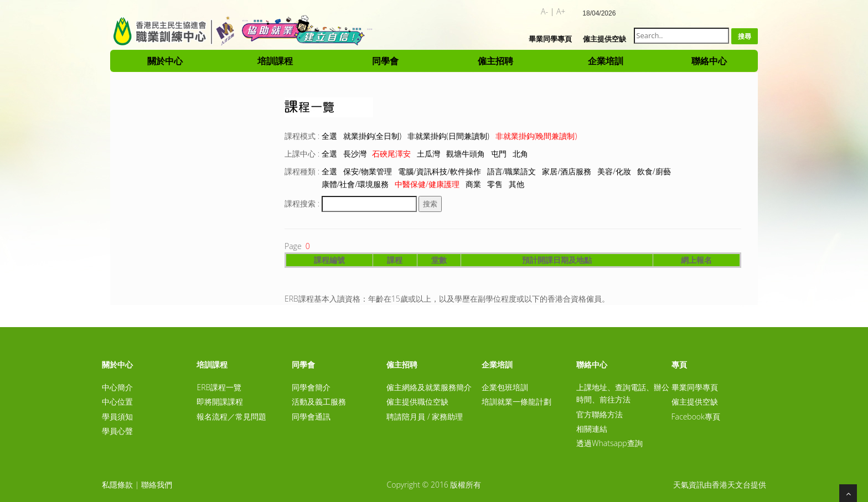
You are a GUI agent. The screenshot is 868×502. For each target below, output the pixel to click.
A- (544, 11)
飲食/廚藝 (654, 171)
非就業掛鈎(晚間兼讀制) (536, 136)
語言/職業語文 (512, 171)
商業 (473, 184)
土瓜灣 (428, 154)
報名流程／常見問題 (231, 416)
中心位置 (117, 402)
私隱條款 (117, 485)
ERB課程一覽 (219, 387)
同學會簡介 (311, 387)
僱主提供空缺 (604, 39)
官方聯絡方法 (600, 414)
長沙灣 (355, 154)
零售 (495, 184)
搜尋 (745, 36)
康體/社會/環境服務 (355, 184)
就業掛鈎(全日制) (373, 136)
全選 (329, 136)
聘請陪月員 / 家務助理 (425, 416)
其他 (516, 184)
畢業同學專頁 (550, 39)
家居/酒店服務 (567, 171)
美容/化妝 (614, 171)
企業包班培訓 (505, 387)
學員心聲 (117, 431)
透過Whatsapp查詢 (609, 443)
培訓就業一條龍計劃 (516, 402)
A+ (561, 11)
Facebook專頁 (696, 416)
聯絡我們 (157, 485)
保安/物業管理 (368, 171)
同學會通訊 (311, 416)
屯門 (499, 154)
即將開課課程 (220, 402)
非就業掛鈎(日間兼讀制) (448, 136)
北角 (520, 154)
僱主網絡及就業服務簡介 (429, 387)
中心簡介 (117, 387)
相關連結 (592, 429)
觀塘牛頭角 (466, 154)
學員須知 (117, 416)
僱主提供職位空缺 (417, 402)
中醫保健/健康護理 (427, 184)
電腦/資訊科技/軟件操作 (440, 171)
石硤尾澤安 (391, 154)
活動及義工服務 (319, 402)
